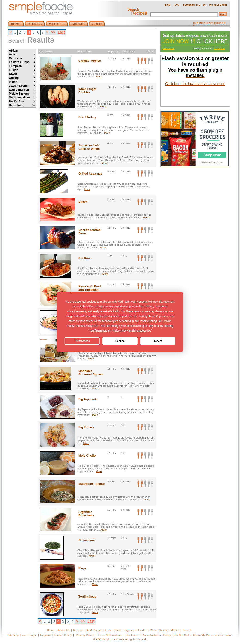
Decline (120, 341)
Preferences (82, 341)
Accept (158, 341)
